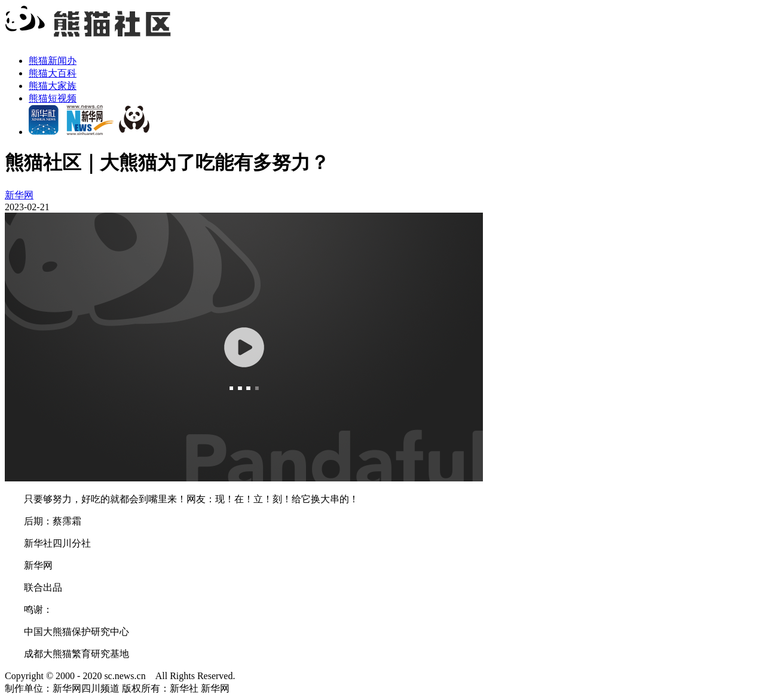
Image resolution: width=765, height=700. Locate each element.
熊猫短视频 (53, 98)
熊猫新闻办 (53, 61)
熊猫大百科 (53, 73)
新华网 (19, 195)
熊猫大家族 (53, 86)
